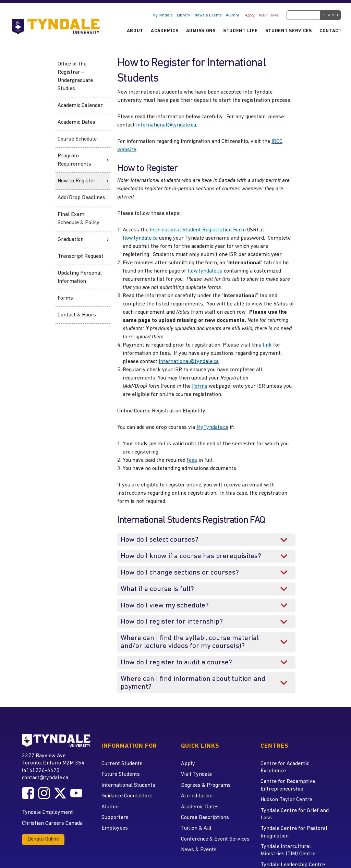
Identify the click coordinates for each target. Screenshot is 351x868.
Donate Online (43, 839)
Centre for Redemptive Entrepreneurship (288, 785)
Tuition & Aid (196, 828)
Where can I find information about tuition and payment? (193, 683)
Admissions (201, 31)
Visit (263, 15)
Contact (331, 31)
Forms (65, 298)
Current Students (122, 764)
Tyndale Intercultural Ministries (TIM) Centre (288, 850)
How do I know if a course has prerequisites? (191, 556)
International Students (128, 785)
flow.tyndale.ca (140, 238)
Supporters (115, 818)
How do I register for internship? (172, 622)
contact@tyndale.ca (45, 778)
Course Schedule (77, 139)
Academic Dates (76, 122)
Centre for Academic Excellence (285, 767)
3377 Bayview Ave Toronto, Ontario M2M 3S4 (53, 759)
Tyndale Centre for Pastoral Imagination (294, 832)
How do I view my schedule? (165, 606)
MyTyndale (163, 15)
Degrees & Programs (206, 785)
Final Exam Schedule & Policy (78, 219)
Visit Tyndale (196, 774)
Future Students (121, 774)
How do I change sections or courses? (180, 573)
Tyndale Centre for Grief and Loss (295, 814)
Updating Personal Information (80, 277)
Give (275, 15)
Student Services (289, 31)
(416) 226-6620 (41, 771)
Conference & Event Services (215, 839)
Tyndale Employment (47, 812)
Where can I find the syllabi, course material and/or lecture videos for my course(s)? (190, 642)
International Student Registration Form (198, 230)
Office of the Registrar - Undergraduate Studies (75, 76)
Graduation (71, 240)
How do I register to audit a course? (176, 662)
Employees (115, 828)
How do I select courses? (160, 540)
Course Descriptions (205, 818)
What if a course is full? (157, 589)
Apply (250, 15)
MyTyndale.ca (212, 427)
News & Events (208, 15)
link (267, 345)
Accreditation (197, 796)
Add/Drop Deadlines (81, 198)
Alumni (232, 15)
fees (192, 460)
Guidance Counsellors (127, 796)
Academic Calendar (80, 106)
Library (184, 15)
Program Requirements (74, 160)
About (135, 31)
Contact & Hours (77, 315)
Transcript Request (81, 256)
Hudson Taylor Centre (286, 800)
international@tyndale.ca (166, 125)
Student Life (240, 31)
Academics (165, 31)
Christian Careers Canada (52, 823)
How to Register (77, 181)
